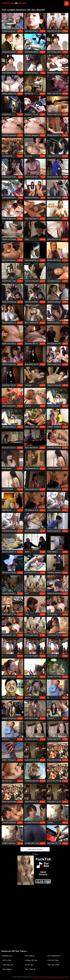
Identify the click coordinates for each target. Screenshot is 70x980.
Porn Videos (30, 956)
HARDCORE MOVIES (14, 3)
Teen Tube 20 (30, 969)
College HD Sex (31, 960)
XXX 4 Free (7, 960)
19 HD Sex (29, 965)
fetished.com (7, 956)
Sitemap (37, 977)
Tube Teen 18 (8, 965)
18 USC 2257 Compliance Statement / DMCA (55, 977)
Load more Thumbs (35, 849)
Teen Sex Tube (53, 965)
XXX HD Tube (53, 960)
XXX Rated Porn (54, 956)
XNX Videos (7, 969)
